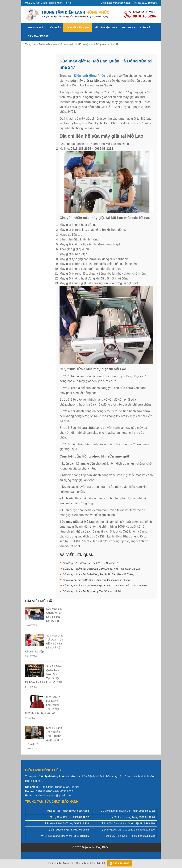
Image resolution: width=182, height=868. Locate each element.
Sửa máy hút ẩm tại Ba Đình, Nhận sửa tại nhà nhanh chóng (96, 580)
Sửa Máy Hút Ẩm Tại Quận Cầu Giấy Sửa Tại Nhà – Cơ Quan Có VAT (102, 569)
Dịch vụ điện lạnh (78, 28)
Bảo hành (129, 28)
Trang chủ (35, 28)
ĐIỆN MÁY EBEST (38, 36)
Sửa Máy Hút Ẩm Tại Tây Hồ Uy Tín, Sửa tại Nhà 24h (93, 591)
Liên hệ (145, 28)
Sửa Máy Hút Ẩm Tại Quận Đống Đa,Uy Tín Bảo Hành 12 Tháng (99, 574)
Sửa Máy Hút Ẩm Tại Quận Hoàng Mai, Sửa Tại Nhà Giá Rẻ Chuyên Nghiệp (105, 586)
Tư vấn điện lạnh (106, 28)
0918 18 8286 (120, 863)
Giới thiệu (54, 28)
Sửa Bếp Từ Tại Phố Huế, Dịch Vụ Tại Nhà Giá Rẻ (91, 563)
